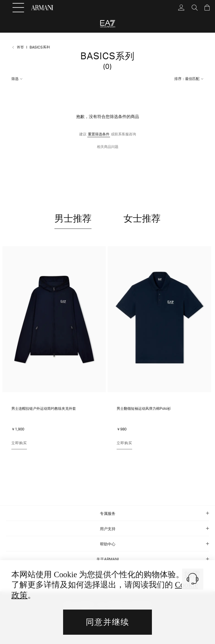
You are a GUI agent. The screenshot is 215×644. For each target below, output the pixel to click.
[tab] (107, 513)
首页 (20, 47)
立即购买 (19, 443)
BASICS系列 (40, 47)
